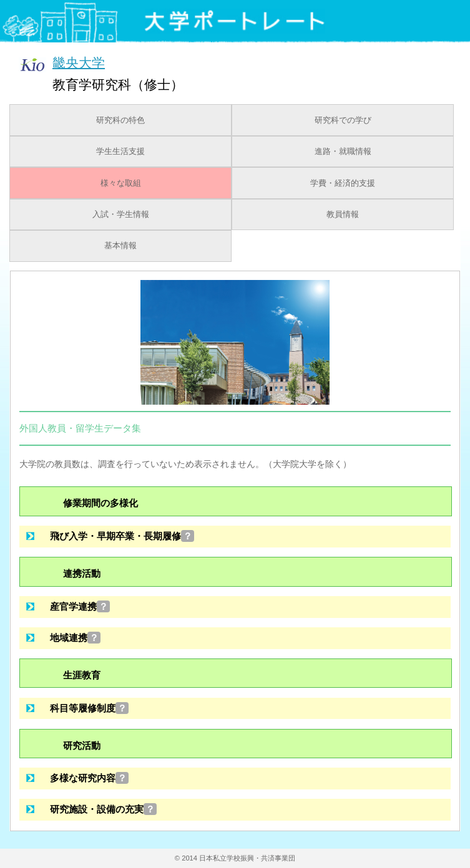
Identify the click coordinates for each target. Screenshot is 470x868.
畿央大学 (79, 62)
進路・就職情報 (343, 152)
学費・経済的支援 (343, 183)
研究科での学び (343, 120)
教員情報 (343, 215)
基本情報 (120, 246)
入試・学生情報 (121, 215)
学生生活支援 (120, 152)
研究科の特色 (120, 120)
